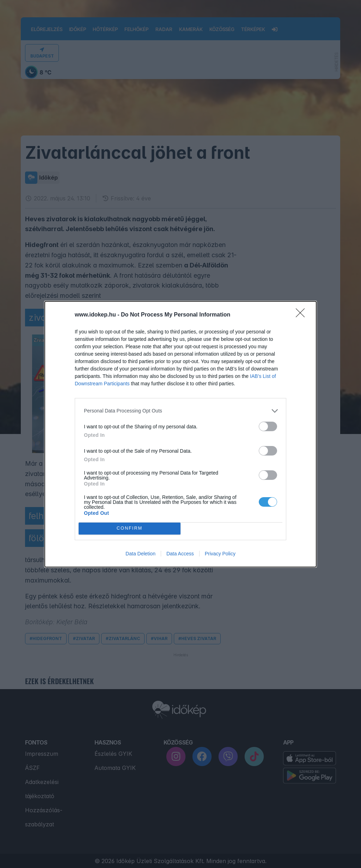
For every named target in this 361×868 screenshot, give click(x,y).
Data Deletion (140, 554)
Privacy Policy (220, 554)
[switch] (268, 426)
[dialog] (180, 434)
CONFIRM (130, 528)
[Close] (302, 315)
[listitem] (180, 411)
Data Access (180, 554)
